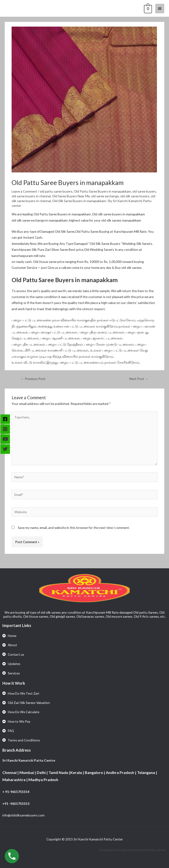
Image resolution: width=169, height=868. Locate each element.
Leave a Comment (24, 191)
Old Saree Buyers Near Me (71, 196)
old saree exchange (105, 196)
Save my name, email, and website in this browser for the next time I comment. (74, 528)
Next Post (139, 379)
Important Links (17, 625)
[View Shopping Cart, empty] (147, 8)
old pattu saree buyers (56, 191)
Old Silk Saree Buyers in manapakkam (79, 201)
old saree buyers (144, 191)
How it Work (14, 683)
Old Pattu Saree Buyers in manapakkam (102, 191)
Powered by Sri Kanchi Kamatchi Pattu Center (133, 850)
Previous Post (33, 379)
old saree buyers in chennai (31, 196)
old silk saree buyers (135, 196)
